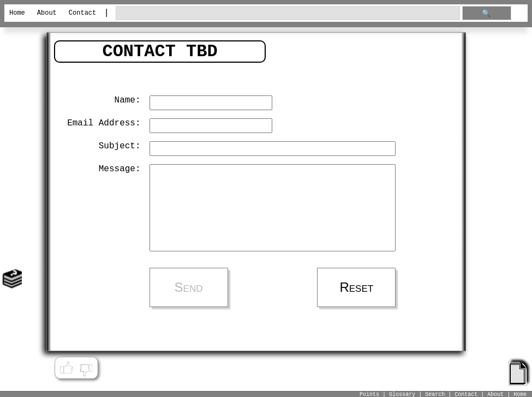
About (47, 13)
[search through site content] (288, 13)
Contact (82, 13)
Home (17, 13)
